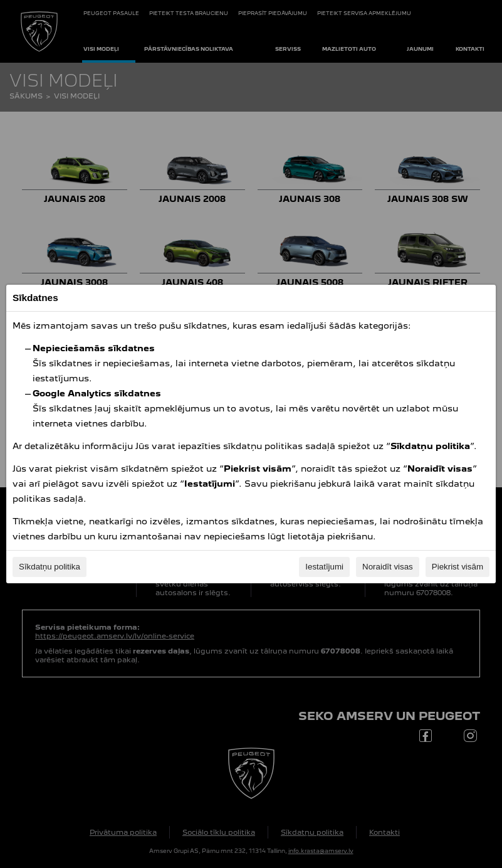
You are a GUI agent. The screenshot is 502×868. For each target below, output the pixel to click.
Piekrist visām (458, 567)
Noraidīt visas (388, 567)
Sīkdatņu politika (50, 567)
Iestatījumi (324, 567)
